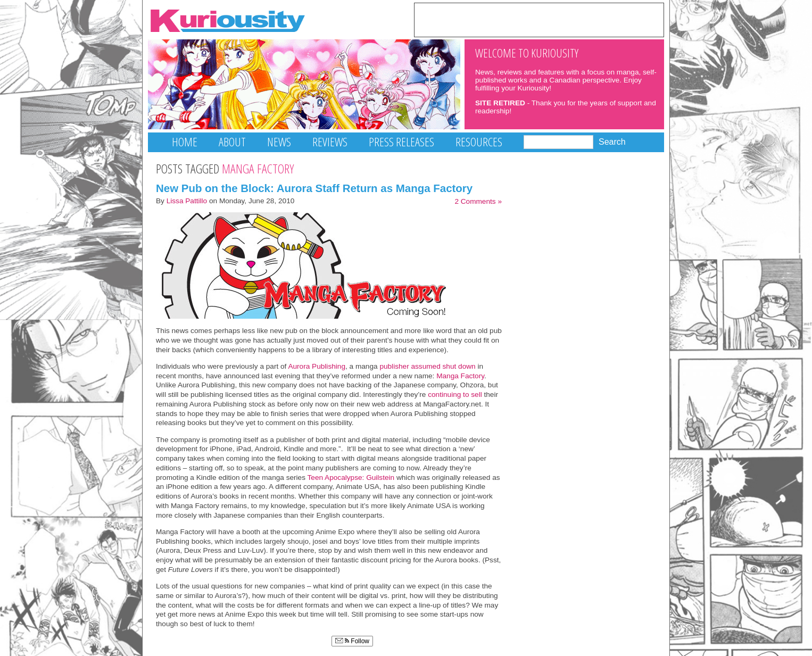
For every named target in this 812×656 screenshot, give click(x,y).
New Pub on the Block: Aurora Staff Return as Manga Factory (314, 188)
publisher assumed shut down (427, 366)
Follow (352, 641)
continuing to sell (455, 395)
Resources (479, 142)
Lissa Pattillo (187, 201)
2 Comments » (478, 201)
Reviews (330, 142)
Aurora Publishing (317, 366)
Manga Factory (460, 376)
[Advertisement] (539, 19)
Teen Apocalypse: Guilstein (351, 478)
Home (185, 142)
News (279, 142)
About (232, 142)
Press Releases (401, 142)
